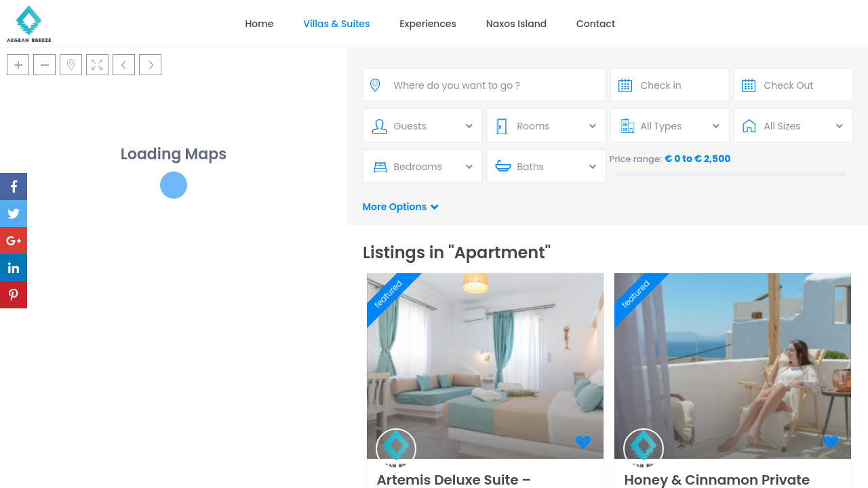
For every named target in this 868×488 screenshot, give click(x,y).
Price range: (636, 159)
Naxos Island (517, 24)
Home (259, 24)
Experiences (428, 24)
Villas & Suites (336, 24)
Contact (596, 24)
